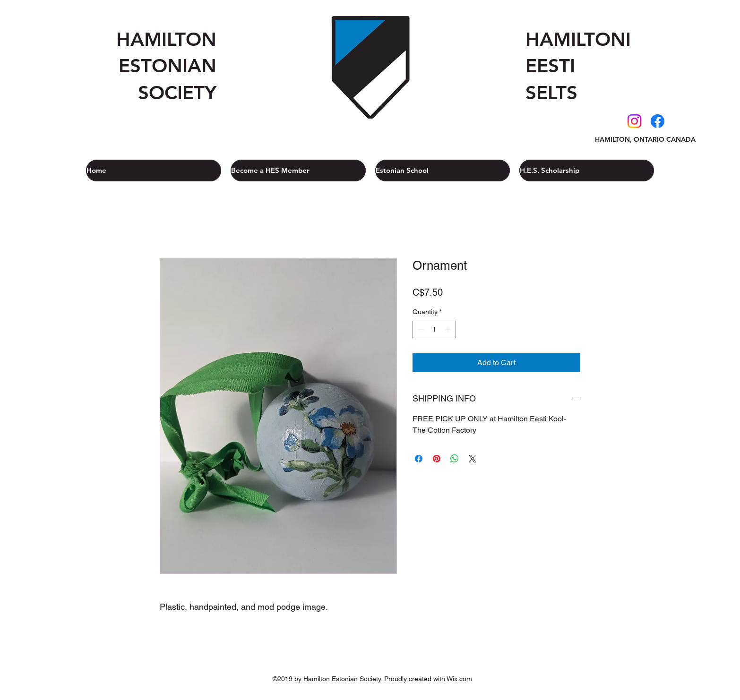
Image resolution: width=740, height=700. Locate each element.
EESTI (550, 66)
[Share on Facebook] (419, 459)
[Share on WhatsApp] (455, 459)
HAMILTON (166, 39)
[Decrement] (420, 329)
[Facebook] (658, 121)
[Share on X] (473, 459)
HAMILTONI (578, 39)
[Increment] (449, 329)
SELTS (551, 93)
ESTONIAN (168, 66)
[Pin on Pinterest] (437, 459)
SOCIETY (177, 93)
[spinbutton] (434, 329)
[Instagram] (634, 121)
